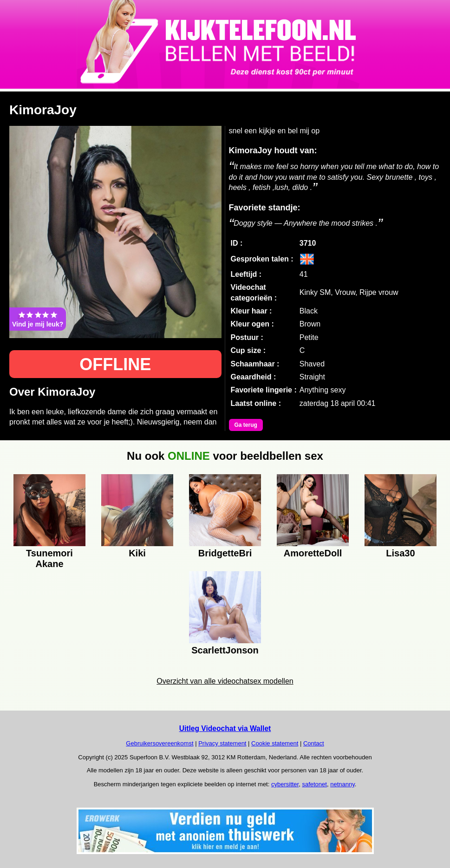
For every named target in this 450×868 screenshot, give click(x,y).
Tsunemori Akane (49, 557)
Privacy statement (222, 743)
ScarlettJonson (225, 650)
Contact (314, 743)
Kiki (137, 553)
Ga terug (246, 425)
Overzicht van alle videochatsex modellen (225, 681)
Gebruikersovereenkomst (160, 743)
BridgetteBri (225, 553)
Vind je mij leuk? (38, 319)
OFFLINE (115, 364)
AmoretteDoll (313, 553)
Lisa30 (400, 553)
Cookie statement (275, 743)
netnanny (342, 784)
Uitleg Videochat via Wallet (225, 728)
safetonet (314, 784)
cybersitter (285, 784)
